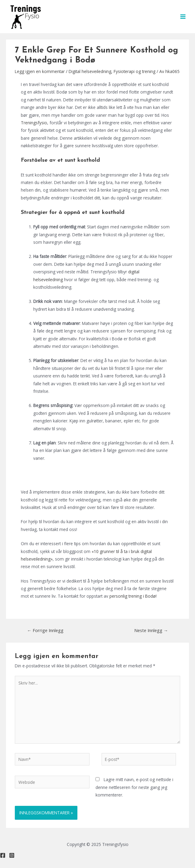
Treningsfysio (34, 123)
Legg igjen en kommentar (40, 71)
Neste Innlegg (151, 630)
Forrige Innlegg (45, 630)
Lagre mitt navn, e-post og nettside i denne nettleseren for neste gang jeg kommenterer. (134, 787)
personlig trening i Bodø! (133, 596)
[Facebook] (3, 855)
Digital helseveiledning (90, 71)
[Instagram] (12, 855)
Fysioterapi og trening (135, 71)
